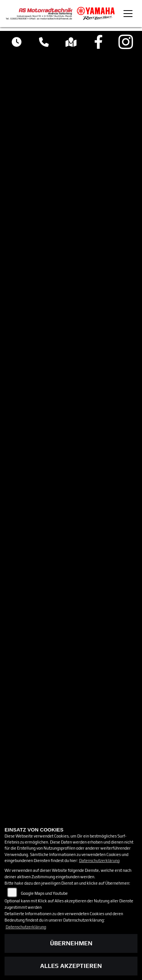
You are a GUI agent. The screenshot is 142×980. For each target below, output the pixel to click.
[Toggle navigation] (128, 14)
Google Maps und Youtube (44, 893)
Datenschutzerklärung (99, 861)
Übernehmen (71, 943)
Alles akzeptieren (71, 966)
